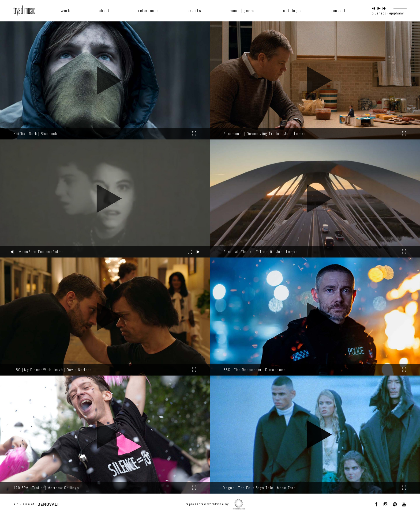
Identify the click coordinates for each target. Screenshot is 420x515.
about (104, 11)
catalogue (293, 11)
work (65, 11)
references (149, 11)
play (379, 8)
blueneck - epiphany (388, 13)
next (384, 8)
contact (338, 11)
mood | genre (242, 11)
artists (194, 11)
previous (374, 8)
